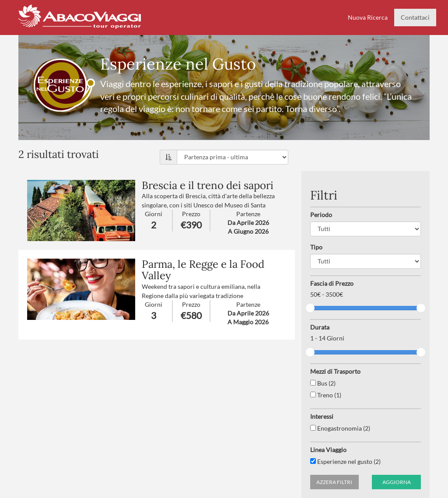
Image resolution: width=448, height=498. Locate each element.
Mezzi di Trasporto (335, 371)
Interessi (322, 416)
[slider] (310, 308)
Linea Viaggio (328, 450)
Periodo (321, 215)
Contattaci (415, 17)
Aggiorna (397, 482)
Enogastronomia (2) (340, 428)
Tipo (316, 247)
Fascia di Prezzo (332, 283)
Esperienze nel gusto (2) (345, 461)
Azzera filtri (334, 482)
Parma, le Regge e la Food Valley (203, 270)
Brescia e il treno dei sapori (208, 185)
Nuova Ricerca (368, 17)
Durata (320, 327)
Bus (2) (323, 383)
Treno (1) (326, 395)
